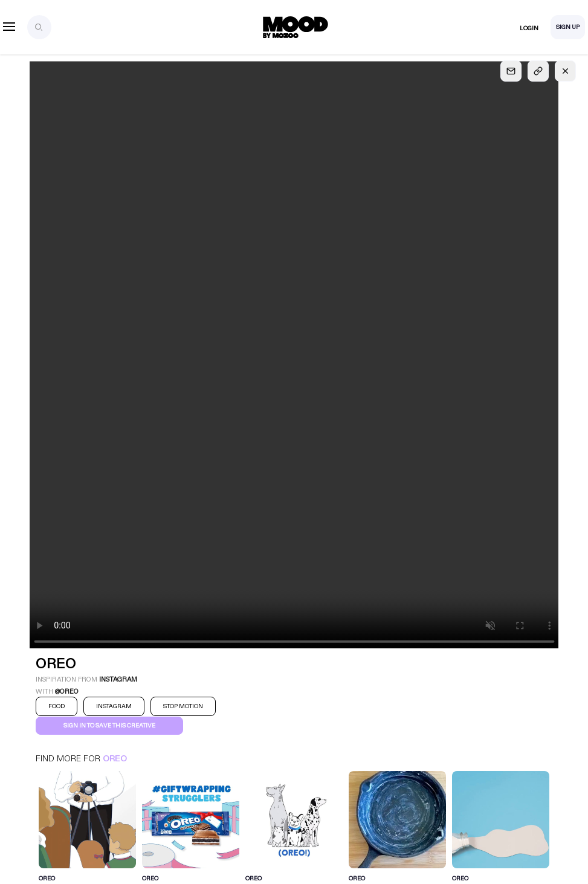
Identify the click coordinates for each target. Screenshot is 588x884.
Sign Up (568, 27)
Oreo (115, 759)
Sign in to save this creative (109, 726)
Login (529, 28)
